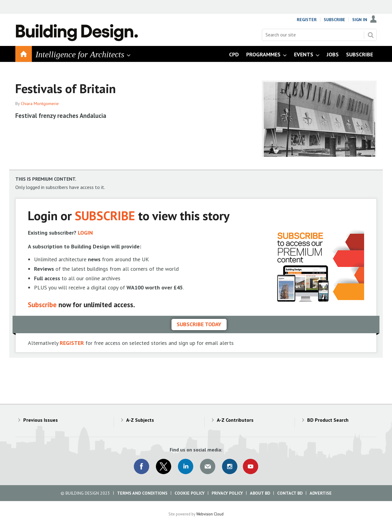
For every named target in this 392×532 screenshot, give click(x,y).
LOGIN (85, 233)
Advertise (321, 493)
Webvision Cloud (210, 514)
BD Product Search (328, 420)
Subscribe (334, 20)
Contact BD (290, 493)
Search (371, 35)
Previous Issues (41, 420)
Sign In (360, 20)
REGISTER (72, 343)
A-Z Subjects (140, 420)
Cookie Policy (190, 493)
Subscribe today (199, 324)
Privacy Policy (227, 493)
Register (307, 20)
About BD (260, 493)
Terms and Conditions (142, 493)
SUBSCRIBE (105, 215)
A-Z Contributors (235, 420)
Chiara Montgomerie (40, 104)
